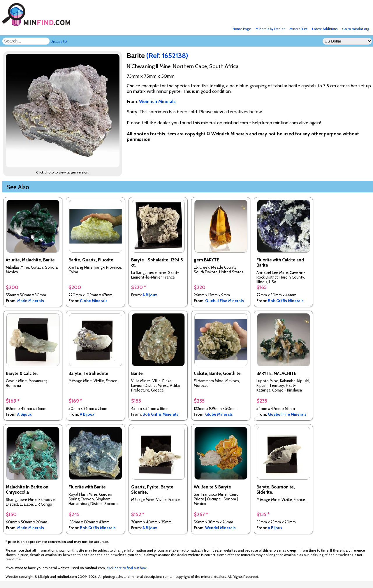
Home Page (242, 29)
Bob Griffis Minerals (286, 301)
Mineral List (298, 29)
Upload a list (59, 41)
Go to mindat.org (356, 29)
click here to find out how (127, 568)
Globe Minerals (94, 301)
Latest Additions (325, 29)
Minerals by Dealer (270, 29)
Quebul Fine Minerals (225, 301)
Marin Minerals (31, 301)
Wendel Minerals (220, 528)
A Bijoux (150, 295)
